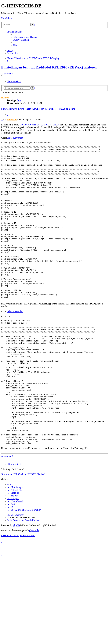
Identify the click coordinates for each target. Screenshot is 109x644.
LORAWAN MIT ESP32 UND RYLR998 (40, 125)
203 (19, 100)
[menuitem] (25, 37)
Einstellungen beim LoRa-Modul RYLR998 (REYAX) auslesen (49, 67)
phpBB (16, 583)
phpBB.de (34, 588)
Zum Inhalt (7, 18)
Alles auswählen (15, 138)
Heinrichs (6, 98)
